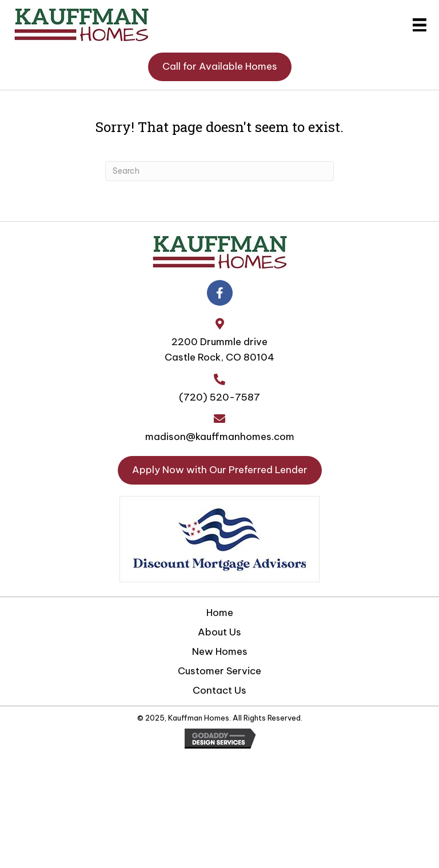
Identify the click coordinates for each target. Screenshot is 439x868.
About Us (219, 632)
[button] (220, 67)
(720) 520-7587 (219, 397)
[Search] (219, 171)
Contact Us (219, 690)
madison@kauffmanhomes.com (220, 437)
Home (220, 613)
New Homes (220, 651)
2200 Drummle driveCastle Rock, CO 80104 (219, 349)
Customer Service (219, 671)
